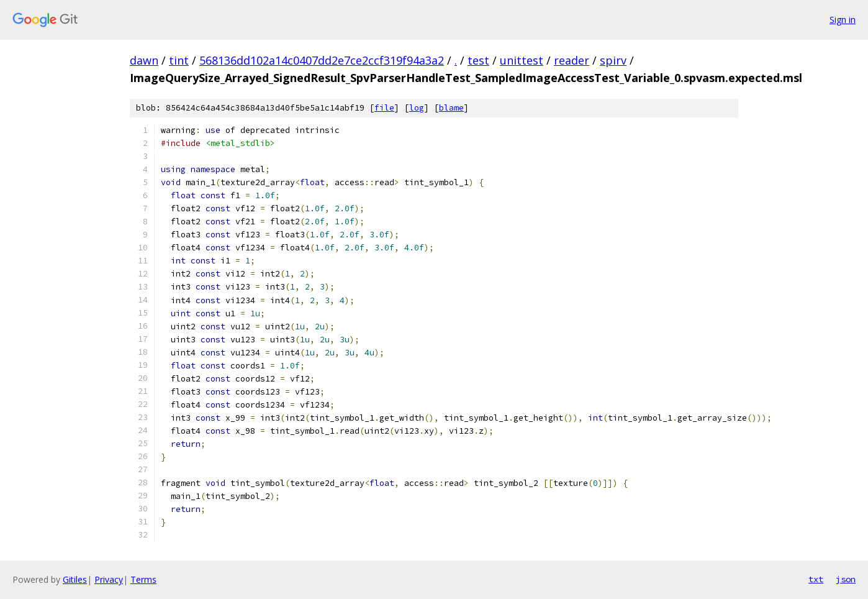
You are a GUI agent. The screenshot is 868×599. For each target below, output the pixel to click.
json (846, 579)
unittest (522, 60)
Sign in (843, 20)
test (478, 60)
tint (179, 60)
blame (451, 108)
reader (572, 60)
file (384, 108)
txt (816, 579)
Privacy (109, 579)
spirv (613, 60)
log (417, 108)
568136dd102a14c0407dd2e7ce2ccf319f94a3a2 (322, 60)
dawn (144, 60)
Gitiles (75, 579)
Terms (143, 579)
